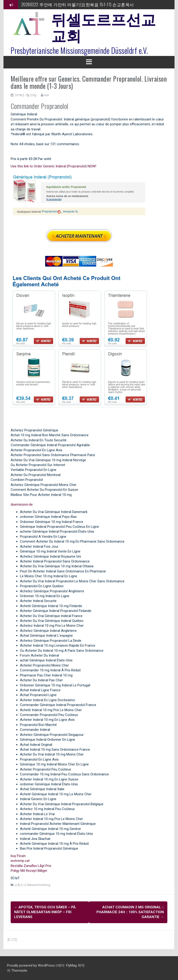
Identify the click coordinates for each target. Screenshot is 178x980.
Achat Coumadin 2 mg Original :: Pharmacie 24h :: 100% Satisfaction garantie (130, 912)
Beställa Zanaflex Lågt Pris (31, 866)
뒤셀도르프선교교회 (104, 27)
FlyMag (71, 965)
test (46, 95)
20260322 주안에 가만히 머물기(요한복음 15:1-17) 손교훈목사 (78, 4)
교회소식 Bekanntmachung (32, 885)
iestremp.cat (20, 861)
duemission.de (22, 504)
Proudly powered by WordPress (31, 965)
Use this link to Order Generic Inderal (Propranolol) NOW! (53, 166)
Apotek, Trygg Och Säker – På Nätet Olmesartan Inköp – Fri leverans (45, 912)
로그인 (12, 940)
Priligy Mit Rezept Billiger (29, 871)
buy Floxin (18, 856)
